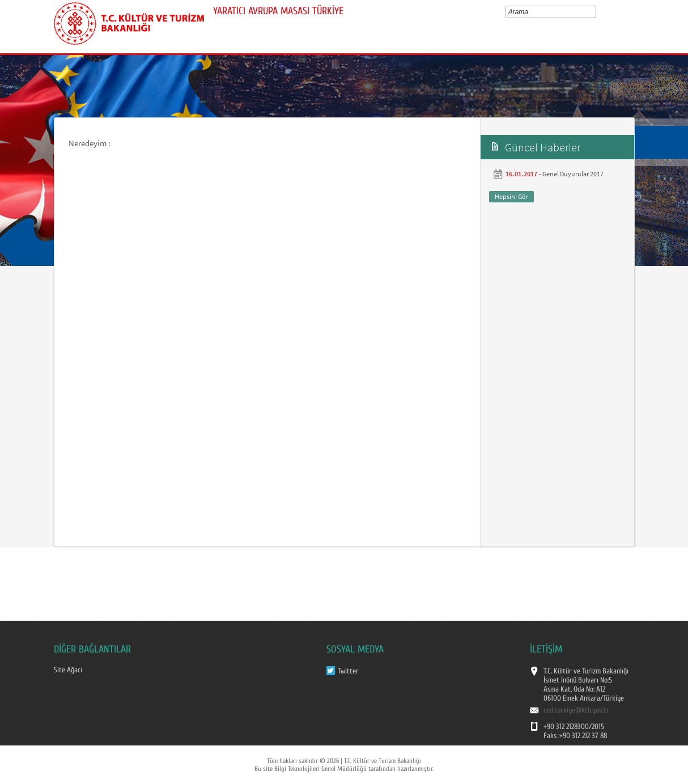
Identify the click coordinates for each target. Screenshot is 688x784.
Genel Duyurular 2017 (573, 174)
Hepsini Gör (511, 196)
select (595, 12)
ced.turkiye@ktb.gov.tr (576, 710)
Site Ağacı (68, 670)
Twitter (348, 671)
